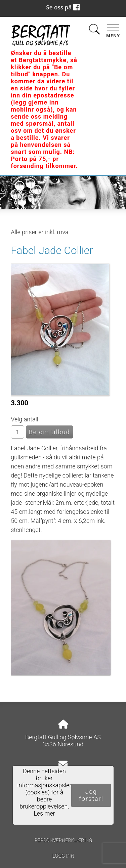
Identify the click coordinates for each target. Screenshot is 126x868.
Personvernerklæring (63, 840)
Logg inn (63, 856)
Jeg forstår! (91, 795)
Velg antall (25, 419)
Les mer (44, 813)
